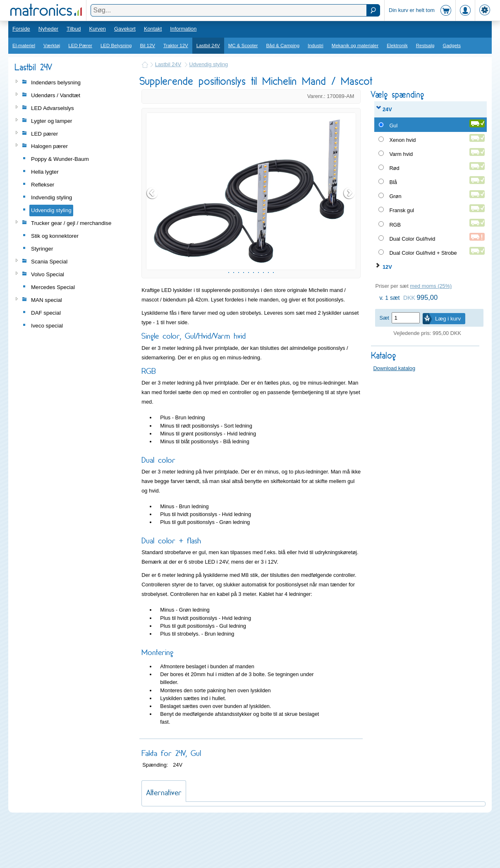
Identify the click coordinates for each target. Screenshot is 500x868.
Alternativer (164, 840)
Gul (393, 126)
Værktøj (52, 45)
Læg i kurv (448, 319)
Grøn (395, 196)
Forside (21, 29)
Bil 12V (148, 45)
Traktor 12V (176, 45)
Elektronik (397, 45)
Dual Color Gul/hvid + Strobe (423, 253)
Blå (393, 182)
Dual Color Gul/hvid (412, 239)
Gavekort (125, 29)
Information (183, 29)
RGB (395, 225)
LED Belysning (116, 45)
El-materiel (24, 45)
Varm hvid (401, 154)
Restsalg (425, 45)
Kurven (97, 29)
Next (349, 217)
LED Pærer (80, 45)
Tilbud (74, 29)
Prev (153, 217)
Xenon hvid (402, 140)
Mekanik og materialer (355, 45)
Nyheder (48, 29)
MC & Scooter (243, 45)
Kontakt (153, 29)
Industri (316, 45)
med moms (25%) (431, 286)
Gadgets (452, 45)
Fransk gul (402, 210)
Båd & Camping (283, 45)
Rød (394, 168)
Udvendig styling (208, 64)
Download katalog (394, 368)
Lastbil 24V (208, 45)
